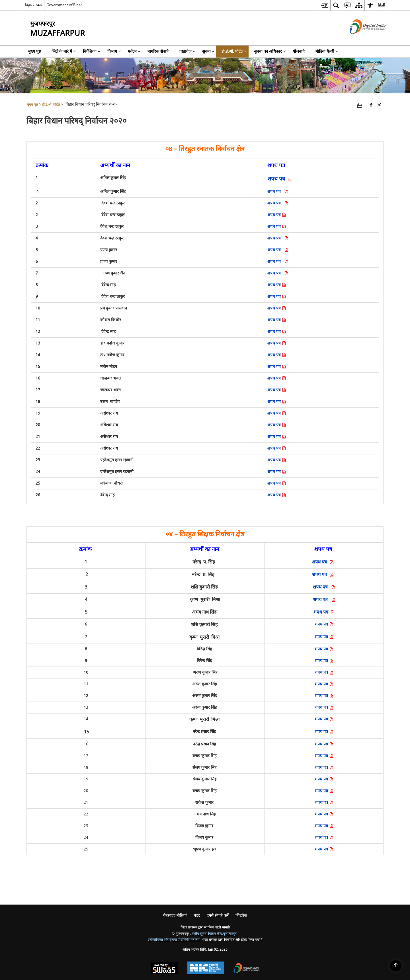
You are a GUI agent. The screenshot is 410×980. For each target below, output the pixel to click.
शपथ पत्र (278, 191)
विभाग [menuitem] (114, 51)
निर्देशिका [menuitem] (92, 51)
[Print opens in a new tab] (361, 105)
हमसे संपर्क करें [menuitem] (218, 916)
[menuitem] (325, 5)
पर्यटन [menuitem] (134, 51)
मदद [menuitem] (197, 916)
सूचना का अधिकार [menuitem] (270, 51)
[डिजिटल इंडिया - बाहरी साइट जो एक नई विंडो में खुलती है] (361, 39)
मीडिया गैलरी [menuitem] (327, 51)
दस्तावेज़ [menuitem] (187, 51)
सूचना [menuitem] (208, 51)
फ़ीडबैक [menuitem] (241, 916)
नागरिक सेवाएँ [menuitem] (158, 51)
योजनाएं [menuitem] (299, 51)
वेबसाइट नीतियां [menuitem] (175, 916)
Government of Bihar (64, 5)
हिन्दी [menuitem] (382, 5)
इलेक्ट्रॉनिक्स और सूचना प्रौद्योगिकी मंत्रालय (174, 940)
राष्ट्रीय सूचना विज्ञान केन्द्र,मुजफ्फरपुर (215, 934)
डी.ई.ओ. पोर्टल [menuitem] (234, 51)
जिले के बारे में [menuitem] (64, 51)
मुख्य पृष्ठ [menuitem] (34, 51)
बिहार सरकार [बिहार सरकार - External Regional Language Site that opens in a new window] (34, 5)
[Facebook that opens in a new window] (371, 105)
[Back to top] (396, 966)
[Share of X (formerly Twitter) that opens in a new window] (379, 105)
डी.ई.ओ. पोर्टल (51, 105)
